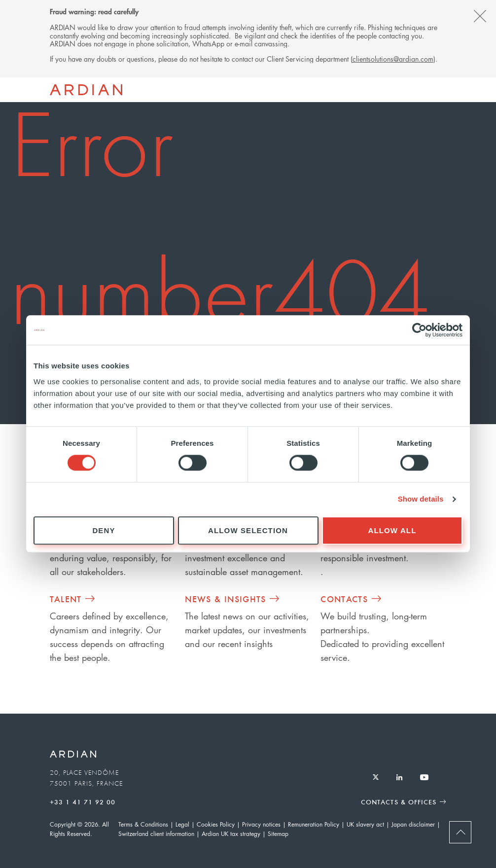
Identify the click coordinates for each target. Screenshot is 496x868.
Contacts (344, 599)
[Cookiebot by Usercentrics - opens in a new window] (419, 330)
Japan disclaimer (413, 824)
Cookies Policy (216, 824)
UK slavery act (365, 824)
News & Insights (225, 599)
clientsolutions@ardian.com (393, 59)
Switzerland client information (156, 834)
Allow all (392, 530)
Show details (421, 499)
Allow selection (248, 530)
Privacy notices (261, 824)
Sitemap (278, 834)
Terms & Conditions (143, 824)
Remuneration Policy (314, 824)
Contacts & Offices (399, 802)
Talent (66, 599)
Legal (182, 824)
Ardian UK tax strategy (231, 834)
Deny (104, 530)
